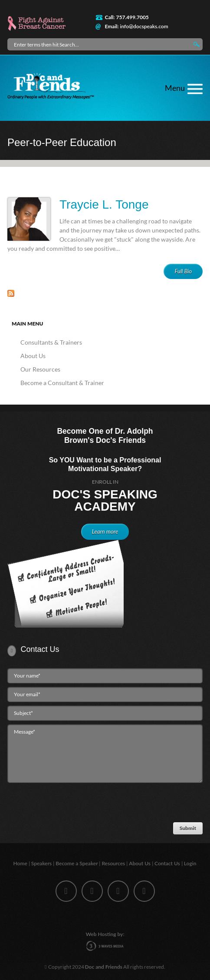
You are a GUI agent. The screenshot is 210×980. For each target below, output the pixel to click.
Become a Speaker (77, 863)
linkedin (118, 891)
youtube (144, 891)
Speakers (42, 863)
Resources (114, 863)
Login (191, 863)
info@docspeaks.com (144, 26)
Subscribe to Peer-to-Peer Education (11, 293)
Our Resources (40, 369)
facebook (66, 891)
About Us (33, 356)
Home (21, 863)
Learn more (105, 532)
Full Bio (183, 271)
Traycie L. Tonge (104, 204)
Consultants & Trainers (51, 342)
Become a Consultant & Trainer (62, 383)
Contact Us (168, 863)
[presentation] (71, 805)
